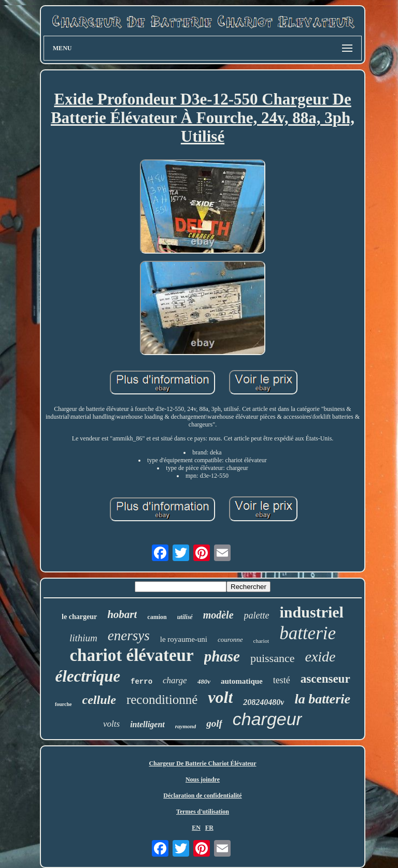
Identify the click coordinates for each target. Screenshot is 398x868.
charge (175, 680)
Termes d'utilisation (203, 812)
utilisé (185, 617)
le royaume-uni (184, 639)
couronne (230, 639)
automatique (242, 681)
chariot (261, 641)
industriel (312, 612)
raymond (186, 726)
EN (196, 828)
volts (111, 724)
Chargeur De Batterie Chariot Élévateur (202, 763)
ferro (141, 682)
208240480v (264, 702)
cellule (99, 700)
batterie (308, 633)
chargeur (267, 719)
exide (320, 657)
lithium (83, 638)
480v (204, 681)
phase (222, 656)
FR (209, 828)
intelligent (147, 724)
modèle (218, 615)
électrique (88, 676)
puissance (273, 658)
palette (257, 615)
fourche (63, 704)
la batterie (322, 699)
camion (157, 617)
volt (220, 697)
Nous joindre (203, 779)
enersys (129, 636)
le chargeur (79, 617)
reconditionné (162, 700)
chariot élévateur (131, 655)
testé (282, 680)
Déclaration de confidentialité (202, 796)
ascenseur (325, 679)
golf (214, 723)
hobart (122, 614)
